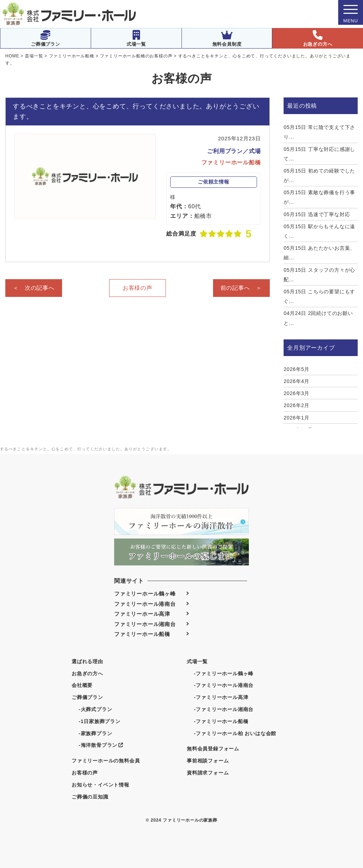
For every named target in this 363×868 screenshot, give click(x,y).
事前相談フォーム (208, 761)
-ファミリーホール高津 (221, 697)
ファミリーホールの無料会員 (106, 761)
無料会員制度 (227, 38)
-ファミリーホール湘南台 (224, 709)
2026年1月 (297, 418)
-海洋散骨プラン (101, 745)
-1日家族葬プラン (100, 721)
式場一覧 (136, 38)
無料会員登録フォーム (213, 749)
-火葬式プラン (95, 709)
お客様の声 (138, 288)
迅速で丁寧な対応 (317, 214)
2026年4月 (297, 381)
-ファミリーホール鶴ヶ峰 (224, 673)
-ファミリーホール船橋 (221, 721)
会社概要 (82, 685)
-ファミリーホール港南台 (224, 685)
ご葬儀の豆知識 (90, 797)
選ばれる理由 (87, 661)
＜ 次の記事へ (34, 288)
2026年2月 (297, 405)
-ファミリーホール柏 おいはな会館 (235, 733)
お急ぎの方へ (318, 38)
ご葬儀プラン (46, 38)
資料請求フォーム (208, 773)
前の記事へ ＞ (241, 288)
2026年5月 (297, 369)
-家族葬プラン (95, 733)
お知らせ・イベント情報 (100, 785)
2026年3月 (297, 393)
